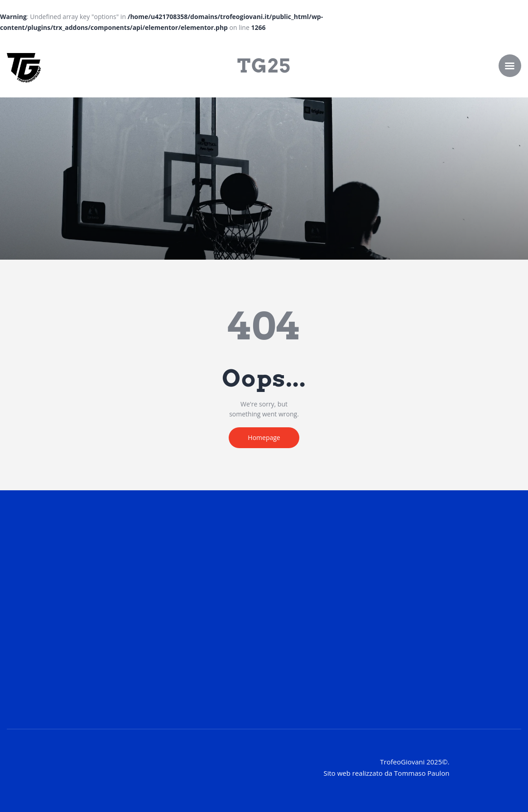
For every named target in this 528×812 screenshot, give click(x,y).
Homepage (264, 437)
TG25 (264, 66)
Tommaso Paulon (422, 773)
